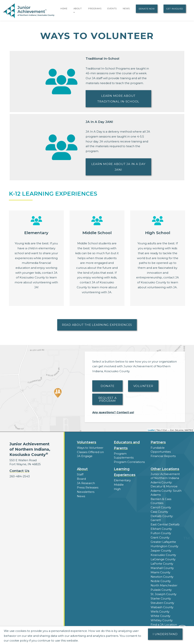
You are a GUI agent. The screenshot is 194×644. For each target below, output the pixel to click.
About (78, 9)
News (126, 9)
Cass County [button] (159, 512)
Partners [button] (158, 442)
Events (112, 9)
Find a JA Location (164, 625)
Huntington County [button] (164, 546)
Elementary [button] (122, 480)
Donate (108, 386)
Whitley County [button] (162, 620)
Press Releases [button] (88, 487)
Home (64, 9)
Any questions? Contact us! (113, 412)
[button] (74, 12)
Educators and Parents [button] (127, 445)
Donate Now (147, 9)
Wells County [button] (160, 612)
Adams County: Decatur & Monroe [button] (164, 484)
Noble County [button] (161, 581)
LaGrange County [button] (163, 559)
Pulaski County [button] (161, 590)
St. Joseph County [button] (163, 594)
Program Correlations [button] (129, 462)
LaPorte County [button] (162, 564)
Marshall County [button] (162, 568)
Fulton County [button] (161, 533)
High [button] (117, 489)
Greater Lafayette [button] (163, 542)
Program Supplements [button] (124, 456)
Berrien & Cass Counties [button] (161, 501)
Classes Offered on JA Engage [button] (90, 454)
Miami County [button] (160, 572)
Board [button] (81, 479)
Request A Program (108, 399)
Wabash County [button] (162, 607)
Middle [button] (119, 485)
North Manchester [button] (164, 585)
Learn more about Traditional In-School (118, 99)
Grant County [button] (160, 537)
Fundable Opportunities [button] (161, 450)
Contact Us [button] (19, 471)
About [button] (82, 469)
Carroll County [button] (161, 507)
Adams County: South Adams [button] (166, 493)
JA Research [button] (86, 483)
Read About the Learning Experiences (97, 325)
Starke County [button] (161, 598)
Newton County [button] (162, 577)
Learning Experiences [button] (125, 472)
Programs (95, 9)
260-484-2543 (20, 476)
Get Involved (175, 9)
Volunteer (143, 386)
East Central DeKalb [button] (165, 524)
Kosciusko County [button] (163, 555)
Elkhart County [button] (161, 529)
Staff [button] (80, 474)
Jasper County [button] (161, 551)
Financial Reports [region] (163, 456)
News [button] (81, 496)
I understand (165, 634)
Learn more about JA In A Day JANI (118, 167)
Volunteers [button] (87, 442)
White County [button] (160, 616)
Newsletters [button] (86, 492)
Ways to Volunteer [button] (90, 448)
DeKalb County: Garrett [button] (162, 518)
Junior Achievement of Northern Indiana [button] (165, 476)
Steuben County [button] (162, 603)
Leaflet (151, 430)
